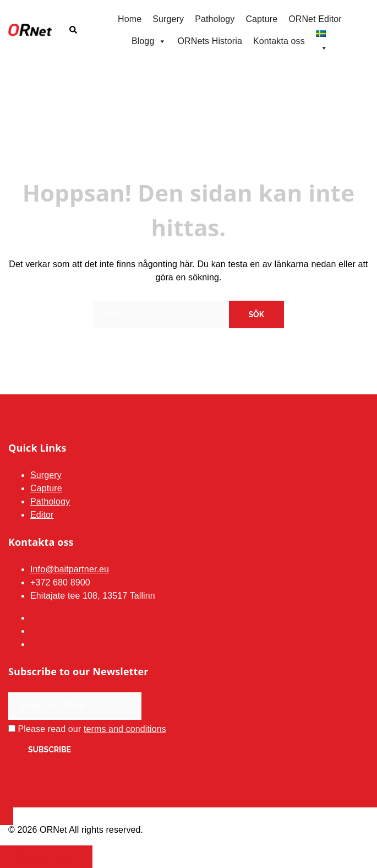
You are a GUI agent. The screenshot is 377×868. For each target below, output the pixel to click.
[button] (73, 30)
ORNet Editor (315, 19)
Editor (42, 515)
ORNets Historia (210, 41)
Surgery (168, 19)
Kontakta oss (279, 41)
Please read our (87, 729)
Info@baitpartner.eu (70, 569)
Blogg (149, 41)
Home (130, 19)
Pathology (215, 19)
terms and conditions (125, 729)
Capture (261, 19)
